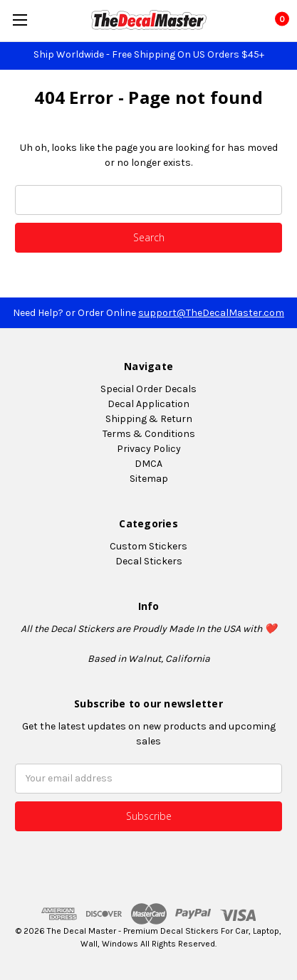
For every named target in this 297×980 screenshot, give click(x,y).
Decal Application (148, 404)
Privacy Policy (149, 449)
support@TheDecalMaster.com (211, 313)
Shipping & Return (149, 419)
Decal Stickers (149, 561)
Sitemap (149, 479)
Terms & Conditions (149, 434)
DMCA (148, 464)
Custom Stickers (148, 546)
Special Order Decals (148, 389)
